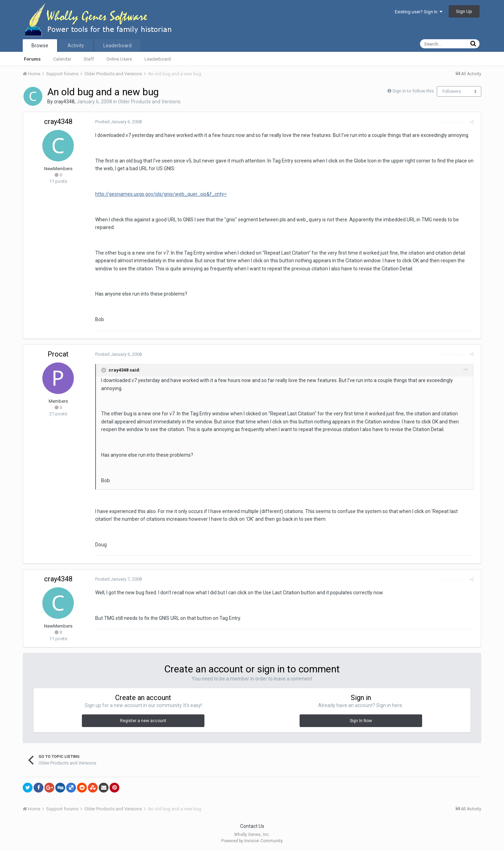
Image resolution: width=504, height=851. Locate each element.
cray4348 (64, 102)
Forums (32, 59)
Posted (116, 122)
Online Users (119, 59)
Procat (58, 354)
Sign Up (464, 11)
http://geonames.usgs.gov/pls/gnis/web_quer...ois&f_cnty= (159, 194)
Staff (89, 59)
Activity (76, 46)
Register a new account (143, 721)
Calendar (62, 59)
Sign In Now (361, 721)
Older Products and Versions (149, 102)
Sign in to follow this (413, 91)
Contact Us (252, 826)
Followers (452, 91)
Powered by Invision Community (252, 841)
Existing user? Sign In (419, 12)
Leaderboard (158, 59)
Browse (40, 46)
